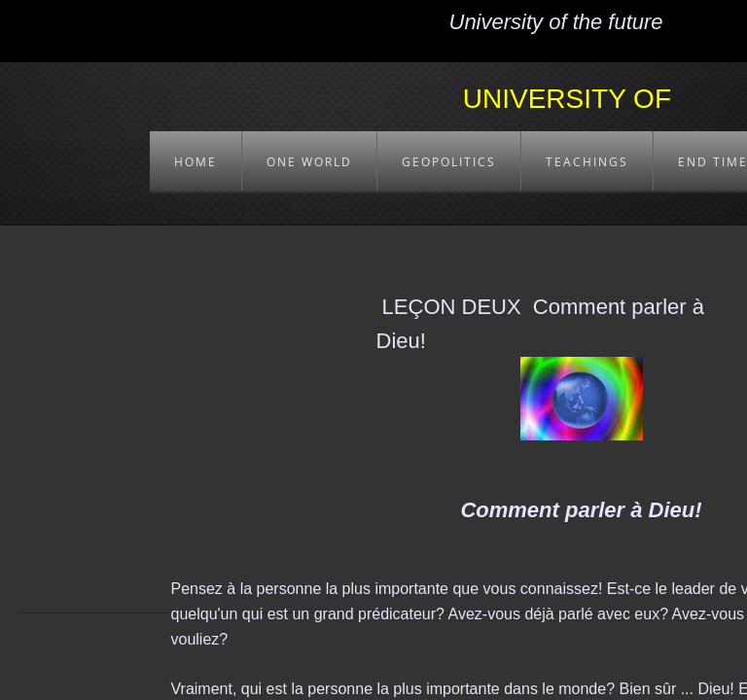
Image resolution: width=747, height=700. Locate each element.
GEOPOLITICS (449, 162)
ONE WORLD (309, 162)
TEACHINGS (587, 162)
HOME (196, 162)
